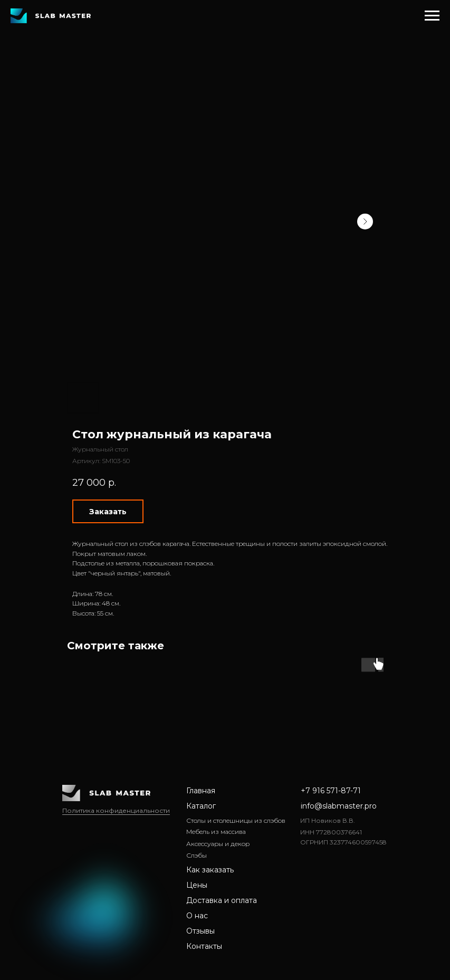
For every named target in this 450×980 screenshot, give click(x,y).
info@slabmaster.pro (339, 806)
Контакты (204, 946)
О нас (197, 916)
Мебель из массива (216, 832)
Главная (201, 791)
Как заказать (210, 870)
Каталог (201, 806)
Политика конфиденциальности (116, 810)
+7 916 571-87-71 (331, 791)
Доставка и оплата (222, 900)
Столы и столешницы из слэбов (236, 820)
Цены (197, 885)
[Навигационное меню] (432, 16)
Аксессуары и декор (218, 844)
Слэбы (197, 855)
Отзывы (200, 931)
